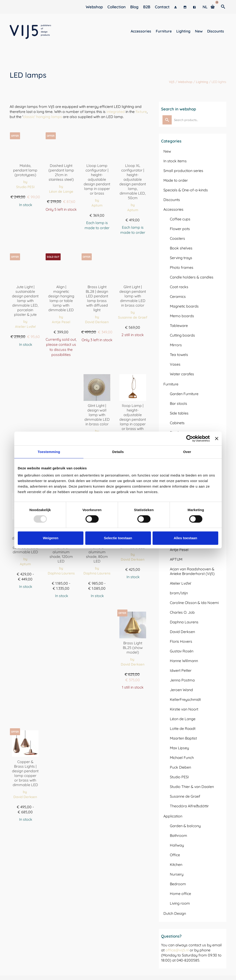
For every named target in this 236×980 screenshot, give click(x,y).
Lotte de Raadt (183, 728)
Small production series (183, 171)
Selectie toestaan (118, 538)
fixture (141, 112)
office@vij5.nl (177, 950)
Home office (180, 894)
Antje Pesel (61, 322)
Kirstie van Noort (184, 709)
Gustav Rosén (182, 651)
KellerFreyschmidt (185, 699)
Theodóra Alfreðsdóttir (189, 806)
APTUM (176, 559)
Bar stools (178, 403)
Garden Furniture (184, 394)
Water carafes (182, 374)
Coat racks (179, 287)
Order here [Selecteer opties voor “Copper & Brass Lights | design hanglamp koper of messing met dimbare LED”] (25, 831)
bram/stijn (179, 593)
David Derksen (97, 322)
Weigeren (51, 538)
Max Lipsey (179, 748)
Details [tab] (118, 452)
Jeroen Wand (181, 690)
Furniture (171, 384)
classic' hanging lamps (43, 117)
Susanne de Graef (133, 317)
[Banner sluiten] (217, 438)
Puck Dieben (180, 767)
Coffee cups (180, 219)
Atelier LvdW (25, 327)
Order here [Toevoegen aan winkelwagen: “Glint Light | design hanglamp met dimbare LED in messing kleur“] (133, 346)
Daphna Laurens (61, 573)
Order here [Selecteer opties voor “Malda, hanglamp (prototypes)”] (25, 216)
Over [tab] (187, 452)
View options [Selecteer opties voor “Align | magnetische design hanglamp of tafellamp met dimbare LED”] (61, 366)
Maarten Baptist (183, 738)
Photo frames (182, 267)
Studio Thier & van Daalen (192, 787)
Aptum (97, 205)
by (25, 182)
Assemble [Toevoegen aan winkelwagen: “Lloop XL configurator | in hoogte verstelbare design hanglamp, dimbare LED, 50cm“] (133, 244)
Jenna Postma (182, 680)
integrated (116, 112)
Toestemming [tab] (49, 452)
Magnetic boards (184, 306)
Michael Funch (182, 758)
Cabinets (177, 423)
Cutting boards (182, 335)
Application (173, 816)
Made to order (176, 180)
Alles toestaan (186, 538)
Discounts (172, 200)
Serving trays (181, 258)
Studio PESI (25, 187)
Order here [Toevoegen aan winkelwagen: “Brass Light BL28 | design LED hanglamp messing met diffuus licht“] (97, 351)
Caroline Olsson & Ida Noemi (194, 603)
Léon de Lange (61, 191)
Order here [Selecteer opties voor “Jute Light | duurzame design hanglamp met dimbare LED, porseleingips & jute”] (25, 356)
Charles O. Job (182, 612)
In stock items (175, 161)
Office (175, 855)
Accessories (173, 209)
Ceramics (178, 296)
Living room (180, 903)
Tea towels (179, 355)
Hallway (177, 845)
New (167, 151)
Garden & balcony (185, 826)
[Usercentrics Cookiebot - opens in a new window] (190, 438)
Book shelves (181, 248)
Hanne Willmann (184, 661)
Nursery (177, 874)
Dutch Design (175, 913)
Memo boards (182, 316)
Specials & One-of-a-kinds (186, 190)
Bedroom (178, 884)
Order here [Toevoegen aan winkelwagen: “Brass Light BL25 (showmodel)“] (133, 699)
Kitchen (176, 865)
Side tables (179, 413)
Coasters (177, 238)
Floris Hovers (181, 641)
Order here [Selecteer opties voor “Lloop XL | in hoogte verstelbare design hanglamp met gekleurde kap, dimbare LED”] (25, 598)
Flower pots (180, 229)
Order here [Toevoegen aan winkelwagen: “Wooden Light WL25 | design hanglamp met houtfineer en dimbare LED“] (133, 588)
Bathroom (178, 835)
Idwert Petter (181, 670)
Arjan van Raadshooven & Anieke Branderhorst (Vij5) (192, 571)
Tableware (179, 326)
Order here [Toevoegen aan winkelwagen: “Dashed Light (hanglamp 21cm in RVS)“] (61, 221)
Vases (175, 364)
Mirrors (176, 345)
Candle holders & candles (192, 277)
